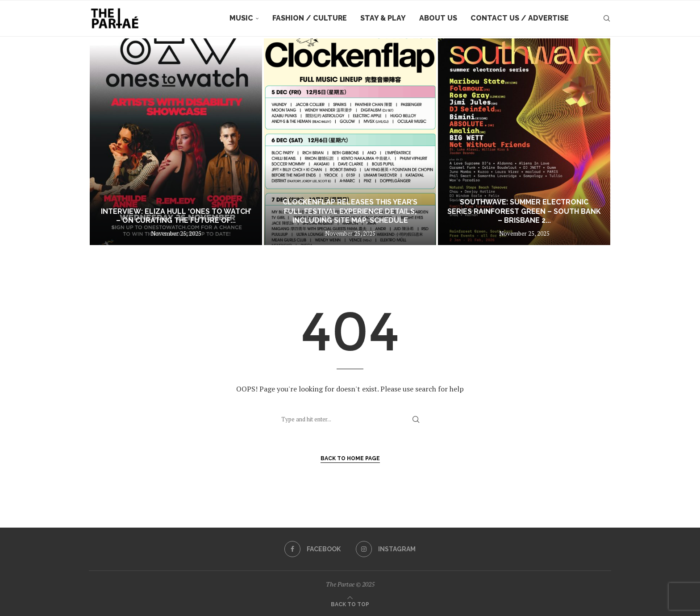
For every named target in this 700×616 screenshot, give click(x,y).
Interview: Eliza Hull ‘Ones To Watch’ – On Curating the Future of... (176, 216)
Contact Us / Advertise (520, 18)
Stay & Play (383, 18)
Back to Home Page (350, 458)
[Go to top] (350, 604)
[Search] (607, 18)
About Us (438, 18)
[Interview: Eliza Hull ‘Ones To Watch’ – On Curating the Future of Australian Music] (176, 142)
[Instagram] (386, 549)
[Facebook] (312, 549)
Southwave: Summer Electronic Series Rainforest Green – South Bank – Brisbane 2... (524, 211)
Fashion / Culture (310, 18)
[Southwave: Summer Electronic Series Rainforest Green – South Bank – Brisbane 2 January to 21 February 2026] (524, 142)
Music (241, 18)
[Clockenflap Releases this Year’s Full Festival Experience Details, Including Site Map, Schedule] (350, 142)
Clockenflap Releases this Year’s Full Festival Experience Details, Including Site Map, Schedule (350, 211)
